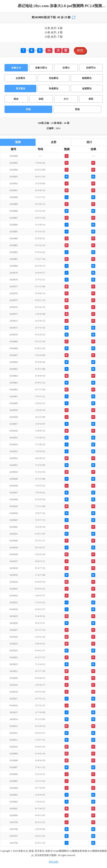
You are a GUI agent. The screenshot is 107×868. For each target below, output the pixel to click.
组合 (16, 99)
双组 (77, 109)
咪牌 (80, 50)
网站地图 (54, 862)
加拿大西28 (41, 68)
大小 (66, 99)
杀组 (41, 99)
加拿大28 (16, 68)
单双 (91, 99)
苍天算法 (20, 89)
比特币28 (91, 68)
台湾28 (66, 68)
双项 (28, 109)
